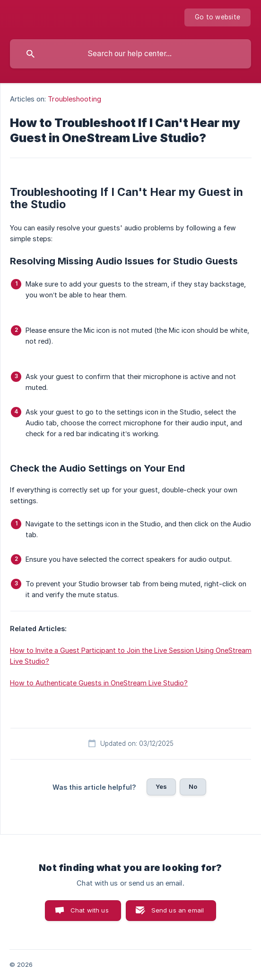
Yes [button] (161, 786)
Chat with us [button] (90, 910)
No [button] (193, 786)
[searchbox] (130, 54)
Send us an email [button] (178, 910)
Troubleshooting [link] (74, 99)
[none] (217, 17)
